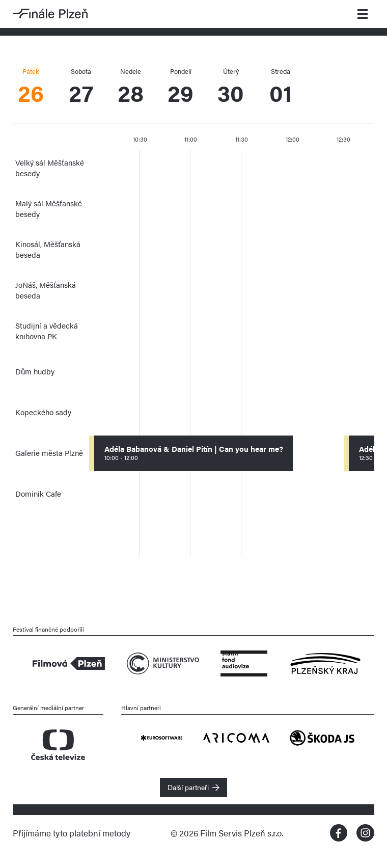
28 (131, 87)
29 (181, 87)
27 (81, 87)
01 (281, 87)
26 (31, 87)
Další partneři (188, 787)
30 (231, 87)
